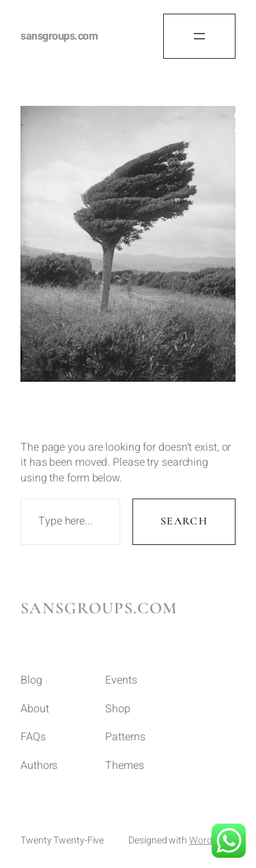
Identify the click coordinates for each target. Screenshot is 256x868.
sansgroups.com (59, 36)
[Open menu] (199, 36)
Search (184, 521)
